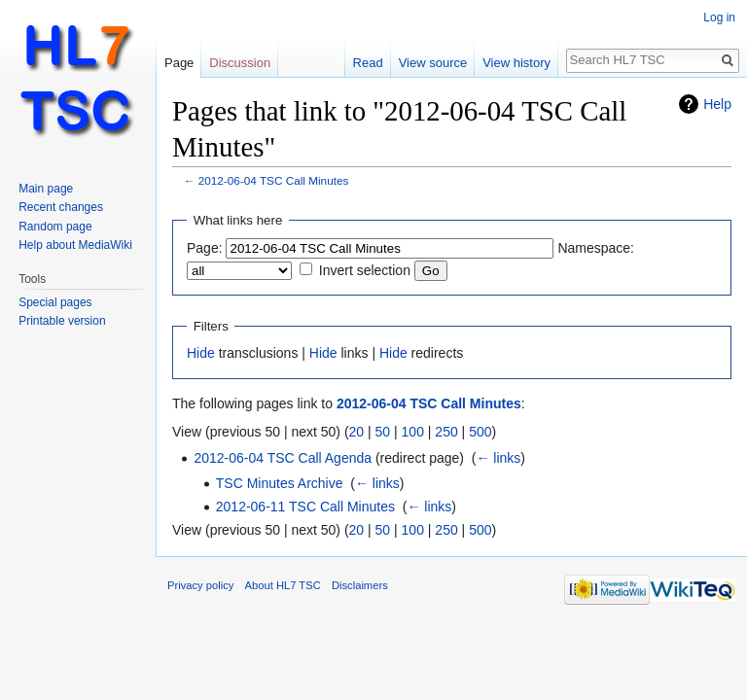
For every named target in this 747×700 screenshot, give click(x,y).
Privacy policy (200, 585)
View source (433, 63)
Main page (46, 189)
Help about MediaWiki (75, 245)
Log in (719, 17)
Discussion (240, 63)
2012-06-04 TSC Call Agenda (283, 458)
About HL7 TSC (283, 585)
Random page (55, 227)
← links (498, 458)
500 (480, 432)
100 (413, 432)
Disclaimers (360, 585)
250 (446, 432)
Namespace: (596, 248)
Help (717, 104)
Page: (205, 248)
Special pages (55, 302)
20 (357, 432)
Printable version (62, 321)
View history (516, 63)
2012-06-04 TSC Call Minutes (274, 180)
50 (383, 432)
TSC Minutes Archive (280, 483)
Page (179, 63)
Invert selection (365, 270)
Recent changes (61, 207)
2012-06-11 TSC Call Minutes (305, 507)
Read (368, 63)
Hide (201, 353)
